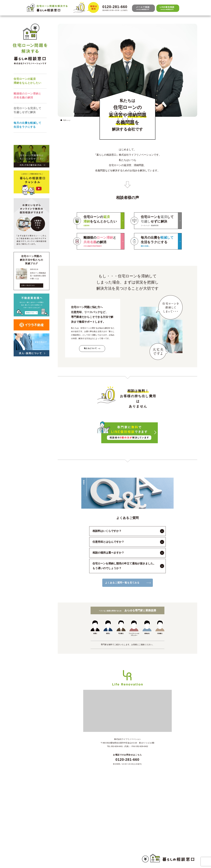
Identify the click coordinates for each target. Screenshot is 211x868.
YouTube (26, 849)
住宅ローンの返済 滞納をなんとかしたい (27, 81)
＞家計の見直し (29, 828)
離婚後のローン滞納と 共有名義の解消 (27, 96)
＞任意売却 (27, 818)
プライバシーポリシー (32, 858)
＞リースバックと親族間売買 (35, 825)
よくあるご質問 (29, 852)
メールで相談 (143, 8)
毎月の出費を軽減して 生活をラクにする (27, 125)
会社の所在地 (28, 855)
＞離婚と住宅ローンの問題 (34, 822)
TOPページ (65, 120)
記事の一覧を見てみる (28, 285)
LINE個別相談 (167, 8)
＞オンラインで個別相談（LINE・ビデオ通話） (44, 831)
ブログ (25, 846)
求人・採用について (31, 801)
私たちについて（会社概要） (35, 798)
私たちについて (90, 348)
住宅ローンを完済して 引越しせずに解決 (27, 110)
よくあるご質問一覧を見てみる (122, 583)
